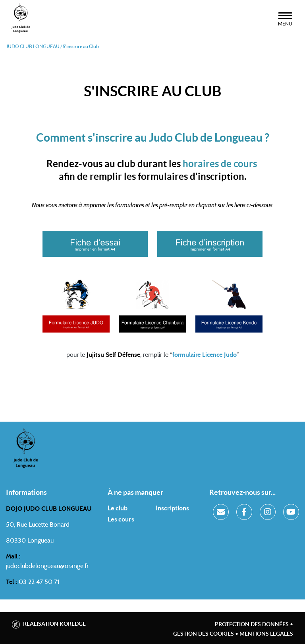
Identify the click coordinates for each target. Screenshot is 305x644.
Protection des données (252, 624)
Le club (118, 508)
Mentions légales (266, 634)
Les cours (121, 519)
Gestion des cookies (204, 634)
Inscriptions (172, 508)
